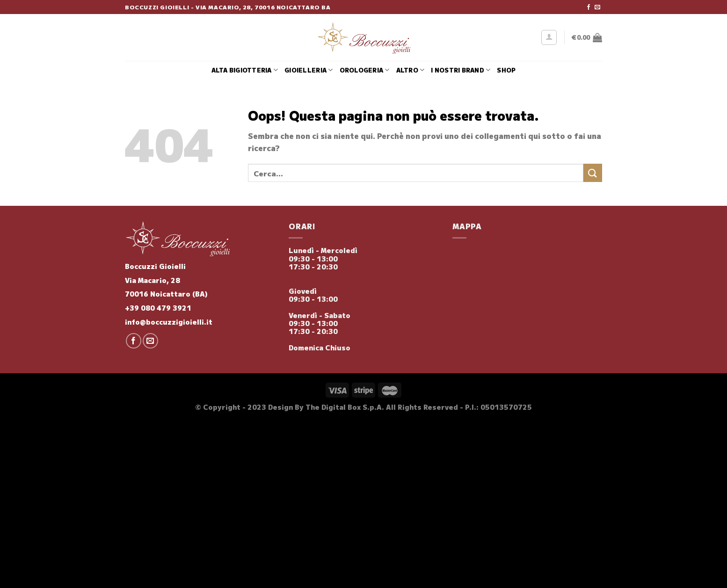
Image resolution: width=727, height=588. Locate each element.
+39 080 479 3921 (158, 308)
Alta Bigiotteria (245, 70)
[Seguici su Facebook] (589, 7)
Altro (411, 70)
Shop (506, 70)
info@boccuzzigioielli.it (169, 322)
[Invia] (593, 173)
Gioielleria (309, 70)
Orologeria (365, 70)
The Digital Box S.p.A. (345, 407)
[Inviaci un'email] (597, 7)
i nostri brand (461, 70)
